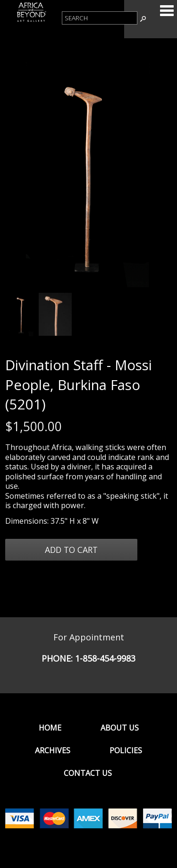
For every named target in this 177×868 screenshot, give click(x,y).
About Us (120, 728)
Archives (53, 750)
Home (50, 728)
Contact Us (88, 773)
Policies (126, 750)
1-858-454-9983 (105, 658)
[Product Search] (100, 18)
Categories (167, 10)
